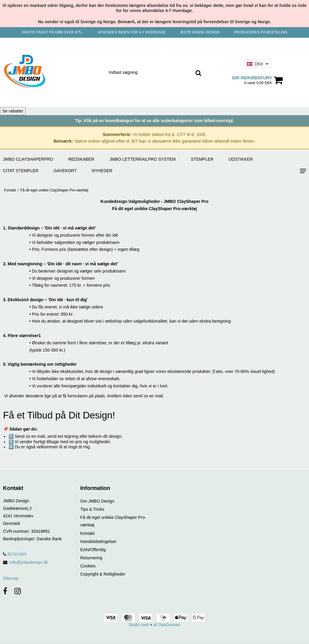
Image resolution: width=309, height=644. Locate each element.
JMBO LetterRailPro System (143, 159)
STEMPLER (202, 159)
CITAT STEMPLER (21, 171)
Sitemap (11, 578)
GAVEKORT (65, 171)
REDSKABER (81, 159)
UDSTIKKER (241, 159)
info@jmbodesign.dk (29, 562)
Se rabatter (13, 111)
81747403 (15, 554)
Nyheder (102, 171)
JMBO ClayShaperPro (28, 159)
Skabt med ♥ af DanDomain (155, 625)
